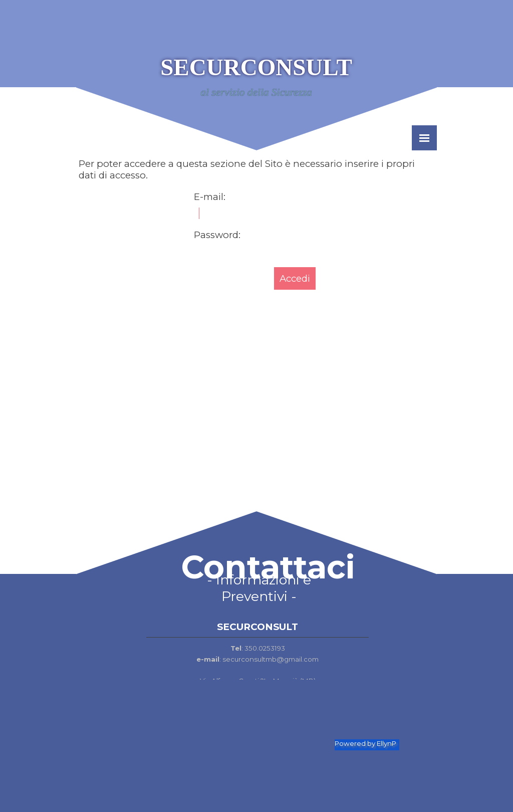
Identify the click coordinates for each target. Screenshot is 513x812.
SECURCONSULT (256, 67)
